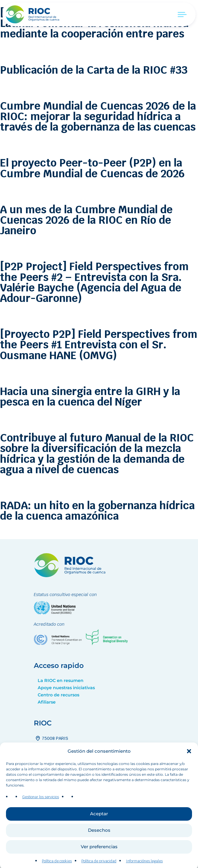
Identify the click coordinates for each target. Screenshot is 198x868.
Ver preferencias (99, 856)
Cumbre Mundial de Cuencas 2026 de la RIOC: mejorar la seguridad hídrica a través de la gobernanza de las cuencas (98, 116)
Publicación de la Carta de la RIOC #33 (94, 70)
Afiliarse (47, 702)
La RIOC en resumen (61, 681)
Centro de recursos (58, 695)
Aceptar (99, 823)
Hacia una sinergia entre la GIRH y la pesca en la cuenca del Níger (90, 397)
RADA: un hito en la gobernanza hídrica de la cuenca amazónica (97, 511)
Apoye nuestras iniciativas (66, 688)
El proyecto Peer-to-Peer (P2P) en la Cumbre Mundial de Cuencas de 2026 (92, 168)
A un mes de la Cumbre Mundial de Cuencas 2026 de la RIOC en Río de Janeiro (86, 220)
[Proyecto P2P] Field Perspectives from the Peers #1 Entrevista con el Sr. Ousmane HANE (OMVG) (99, 345)
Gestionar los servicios (41, 806)
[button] (189, 760)
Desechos (99, 839)
